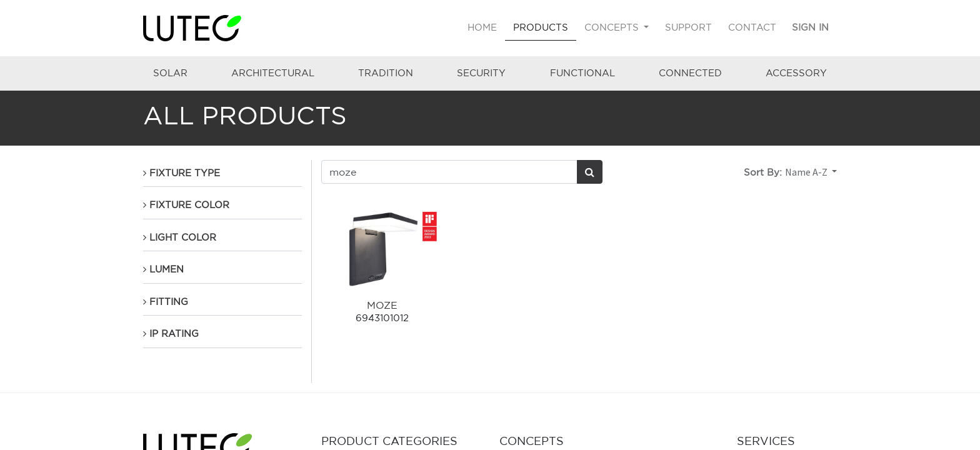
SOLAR (170, 73)
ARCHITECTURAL (273, 73)
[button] (811, 172)
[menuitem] (483, 28)
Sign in (810, 27)
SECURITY (481, 73)
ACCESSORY (796, 73)
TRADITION (386, 73)
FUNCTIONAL (582, 73)
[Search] (590, 172)
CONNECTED (690, 73)
